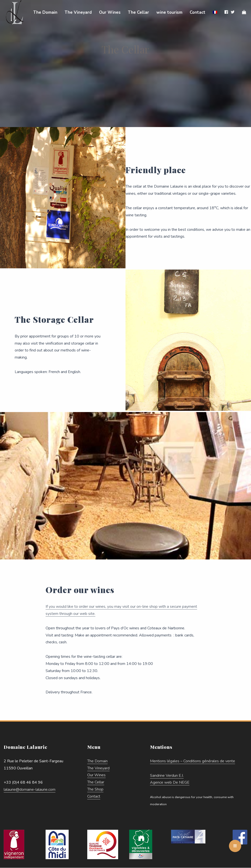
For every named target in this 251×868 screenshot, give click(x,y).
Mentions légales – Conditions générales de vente (193, 761)
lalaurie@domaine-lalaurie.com (30, 790)
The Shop (95, 789)
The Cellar (138, 12)
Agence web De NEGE (170, 782)
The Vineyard (78, 12)
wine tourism (169, 12)
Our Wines (110, 12)
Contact (198, 12)
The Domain (45, 12)
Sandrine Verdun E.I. (167, 776)
